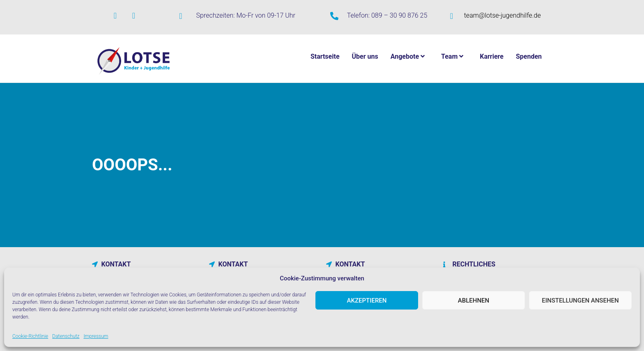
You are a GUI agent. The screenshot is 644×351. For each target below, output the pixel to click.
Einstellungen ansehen (580, 301)
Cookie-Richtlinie (30, 336)
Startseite (325, 56)
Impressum (96, 336)
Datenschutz (66, 336)
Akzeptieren (367, 301)
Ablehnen (474, 301)
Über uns (365, 56)
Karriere (492, 56)
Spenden (529, 56)
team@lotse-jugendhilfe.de (503, 15)
